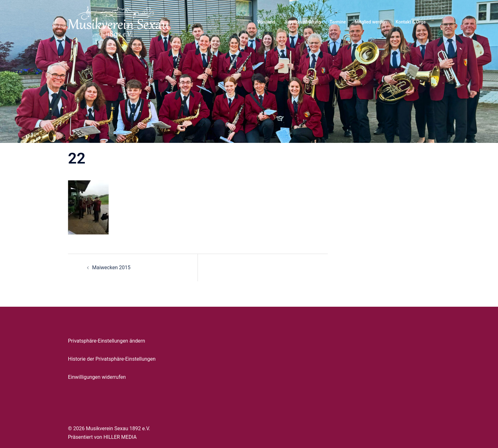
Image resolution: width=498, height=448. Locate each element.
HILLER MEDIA (120, 437)
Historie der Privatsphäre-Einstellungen (112, 359)
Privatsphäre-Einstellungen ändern (107, 341)
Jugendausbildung (302, 22)
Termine (338, 22)
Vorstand (266, 22)
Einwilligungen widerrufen (97, 377)
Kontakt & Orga (411, 22)
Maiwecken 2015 (111, 267)
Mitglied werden (371, 22)
